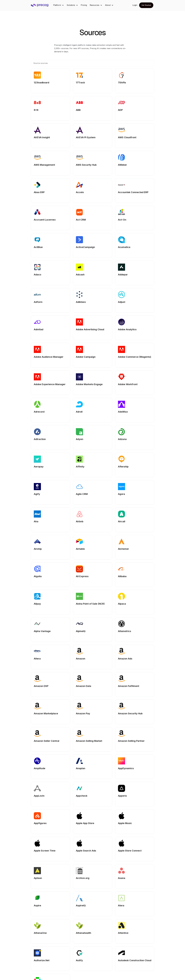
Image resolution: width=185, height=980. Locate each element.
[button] (59, 5)
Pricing (84, 5)
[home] (41, 5)
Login (135, 5)
